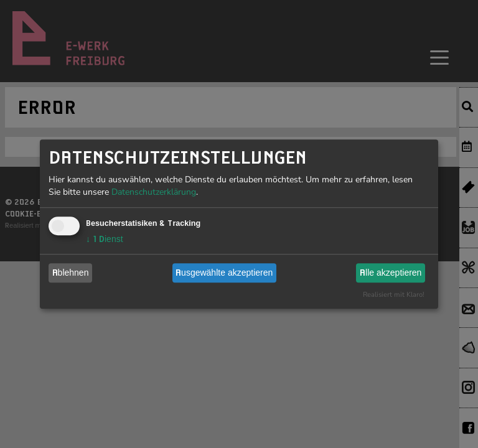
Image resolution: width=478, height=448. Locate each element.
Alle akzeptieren (391, 273)
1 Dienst (105, 239)
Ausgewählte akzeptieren (224, 273)
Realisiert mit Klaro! (394, 295)
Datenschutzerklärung (154, 192)
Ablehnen (71, 273)
